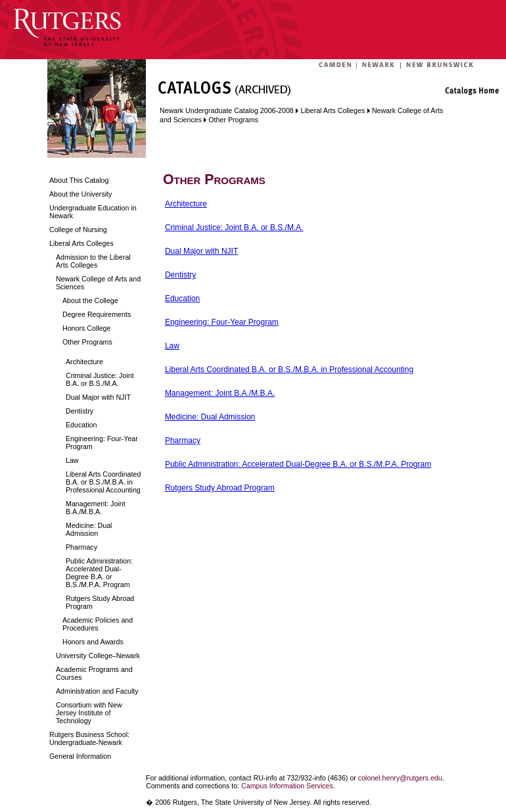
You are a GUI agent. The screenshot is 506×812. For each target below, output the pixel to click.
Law (72, 460)
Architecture (84, 362)
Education (81, 425)
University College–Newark (98, 656)
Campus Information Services (287, 786)
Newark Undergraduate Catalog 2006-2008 (227, 110)
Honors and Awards (93, 642)
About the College (90, 300)
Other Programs (87, 342)
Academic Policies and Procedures (98, 624)
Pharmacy (81, 547)
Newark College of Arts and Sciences (98, 283)
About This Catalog (79, 180)
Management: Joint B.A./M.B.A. (96, 508)
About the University (80, 194)
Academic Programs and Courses (94, 673)
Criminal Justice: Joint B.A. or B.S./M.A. (100, 379)
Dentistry (80, 411)
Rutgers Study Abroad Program (100, 602)
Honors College (86, 328)
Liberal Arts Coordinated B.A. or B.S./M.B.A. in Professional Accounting (103, 482)
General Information (80, 756)
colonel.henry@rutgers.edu (400, 778)
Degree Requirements (97, 314)
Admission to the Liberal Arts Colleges (93, 261)
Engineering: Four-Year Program (102, 442)
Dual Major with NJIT (98, 397)
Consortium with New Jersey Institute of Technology (89, 713)
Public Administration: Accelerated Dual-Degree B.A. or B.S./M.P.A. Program (99, 573)
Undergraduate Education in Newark (93, 212)
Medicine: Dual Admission (89, 529)
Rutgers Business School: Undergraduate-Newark (89, 738)
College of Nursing (78, 229)
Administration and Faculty (97, 691)
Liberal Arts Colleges (81, 243)
